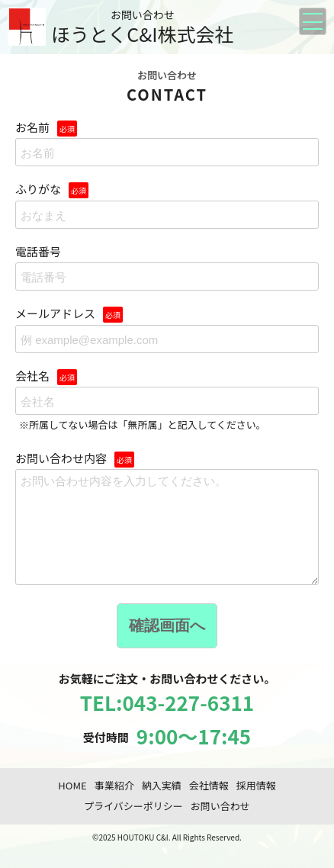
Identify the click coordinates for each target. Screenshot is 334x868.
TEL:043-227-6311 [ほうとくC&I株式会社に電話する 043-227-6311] (167, 721)
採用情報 (256, 804)
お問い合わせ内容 (167, 527)
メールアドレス (167, 330)
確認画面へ (167, 644)
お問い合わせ (220, 824)
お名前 (167, 143)
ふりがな (167, 205)
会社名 (167, 400)
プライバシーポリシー (133, 824)
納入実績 (162, 804)
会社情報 (209, 804)
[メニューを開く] (313, 21)
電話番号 (167, 268)
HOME (72, 804)
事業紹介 (114, 804)
